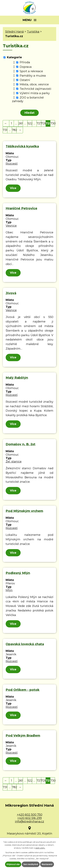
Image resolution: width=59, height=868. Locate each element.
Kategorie (14, 57)
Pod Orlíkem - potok (23, 690)
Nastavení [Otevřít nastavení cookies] (47, 864)
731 (5, 130)
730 (53, 123)
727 (39, 123)
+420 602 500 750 (30, 815)
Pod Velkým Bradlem (23, 735)
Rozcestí (12, 164)
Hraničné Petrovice (21, 208)
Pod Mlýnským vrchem (24, 511)
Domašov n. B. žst (21, 444)
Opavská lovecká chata (25, 644)
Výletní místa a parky (35, 93)
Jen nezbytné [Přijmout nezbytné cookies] (31, 864)
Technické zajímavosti (35, 89)
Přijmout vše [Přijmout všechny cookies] (13, 864)
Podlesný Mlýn (18, 573)
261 (21, 123)
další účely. (40, 848)
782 (14, 130)
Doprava (26, 67)
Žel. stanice (14, 462)
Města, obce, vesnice (34, 84)
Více (13, 188)
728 (44, 123)
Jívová (11, 293)
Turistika (33, 32)
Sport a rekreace (31, 71)
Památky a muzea (33, 76)
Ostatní (25, 80)
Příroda (25, 62)
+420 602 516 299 (29, 818)
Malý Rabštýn (17, 378)
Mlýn (9, 590)
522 (30, 123)
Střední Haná (14, 32)
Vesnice (11, 226)
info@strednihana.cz (29, 821)
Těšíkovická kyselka (22, 146)
